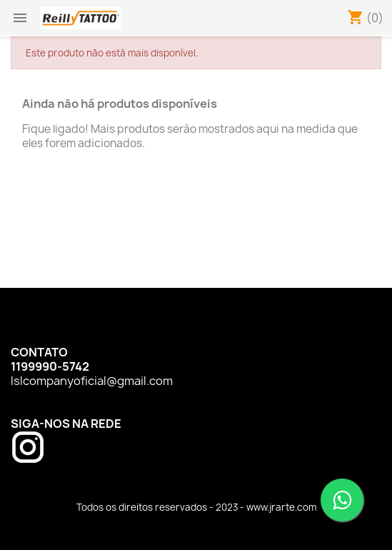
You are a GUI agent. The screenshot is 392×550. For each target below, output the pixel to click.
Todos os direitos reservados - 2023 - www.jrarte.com (196, 507)
